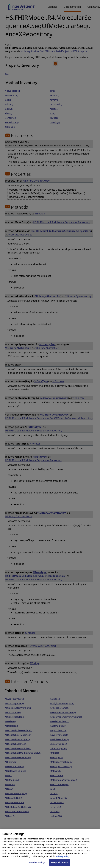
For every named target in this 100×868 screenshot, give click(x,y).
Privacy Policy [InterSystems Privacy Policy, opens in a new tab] (63, 859)
